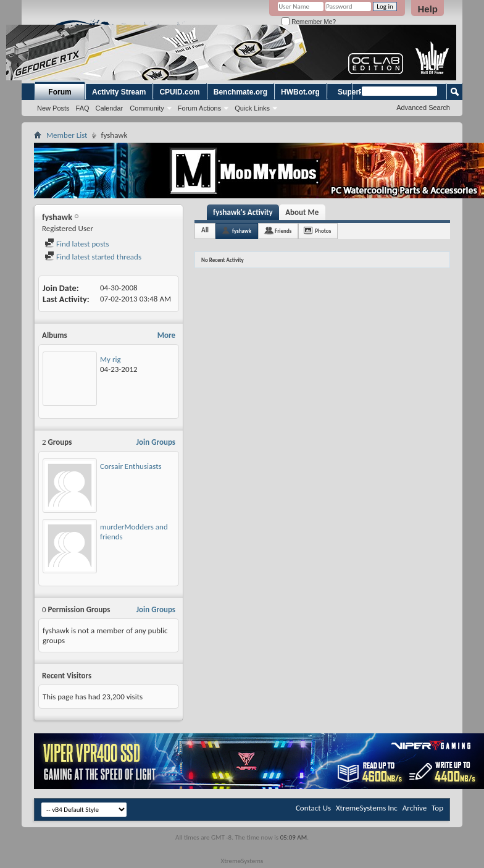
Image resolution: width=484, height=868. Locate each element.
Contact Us (313, 808)
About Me (302, 212)
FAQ (83, 108)
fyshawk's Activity (243, 212)
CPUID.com (179, 92)
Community (147, 108)
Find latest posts (77, 244)
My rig (111, 359)
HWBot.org (300, 92)
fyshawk (242, 231)
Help (428, 9)
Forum (60, 92)
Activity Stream (119, 92)
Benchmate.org (240, 92)
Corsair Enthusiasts (131, 466)
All (205, 230)
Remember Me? (308, 22)
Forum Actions (199, 108)
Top (437, 808)
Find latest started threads (93, 257)
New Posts (53, 108)
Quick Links (252, 108)
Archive (415, 808)
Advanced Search (423, 107)
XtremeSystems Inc (367, 808)
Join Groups (156, 442)
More (166, 335)
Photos (323, 231)
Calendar (110, 108)
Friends (283, 231)
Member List (67, 135)
